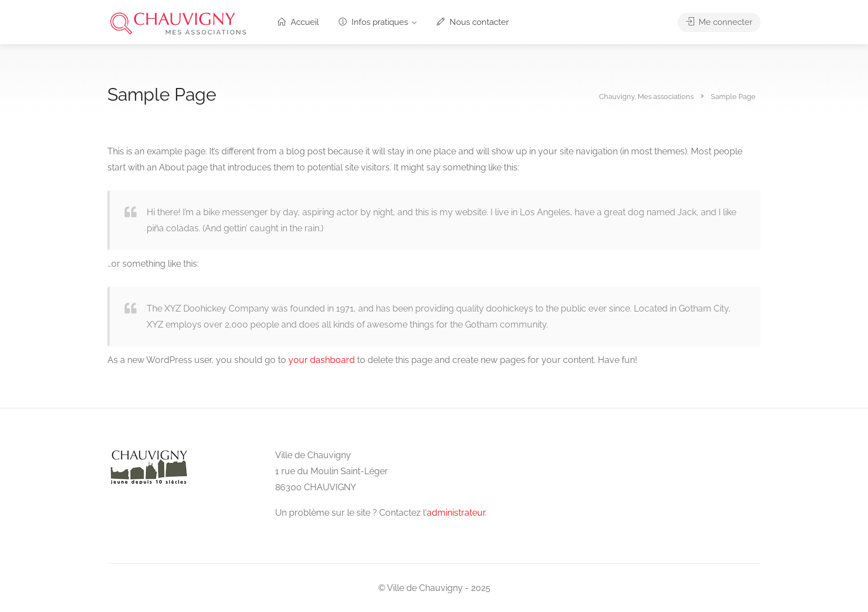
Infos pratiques (373, 22)
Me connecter (719, 22)
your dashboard (322, 360)
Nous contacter (473, 22)
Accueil (298, 22)
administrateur (456, 513)
